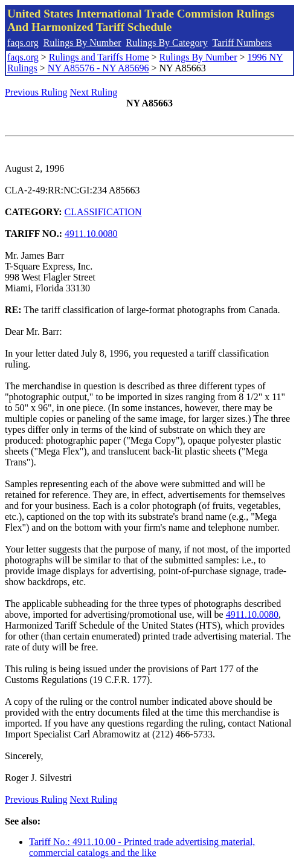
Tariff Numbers (242, 43)
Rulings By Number (82, 43)
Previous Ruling (36, 92)
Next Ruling (94, 92)
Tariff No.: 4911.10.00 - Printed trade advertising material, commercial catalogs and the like (142, 847)
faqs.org (23, 43)
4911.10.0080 (91, 234)
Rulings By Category (167, 43)
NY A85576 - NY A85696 (98, 68)
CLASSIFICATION (103, 212)
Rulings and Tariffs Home (99, 57)
